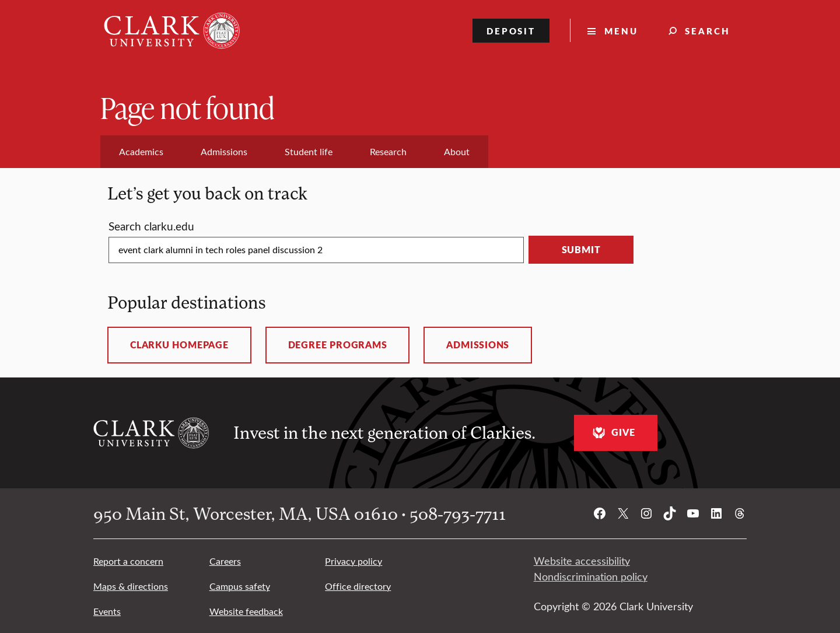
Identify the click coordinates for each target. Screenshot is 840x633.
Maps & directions (131, 586)
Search (708, 31)
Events (107, 611)
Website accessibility (582, 561)
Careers (225, 561)
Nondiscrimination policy (591, 576)
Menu (621, 31)
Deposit (511, 31)
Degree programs (338, 345)
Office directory (358, 586)
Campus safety (240, 586)
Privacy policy (353, 561)
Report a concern (128, 561)
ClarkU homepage (179, 345)
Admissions (478, 345)
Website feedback (246, 611)
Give (612, 433)
